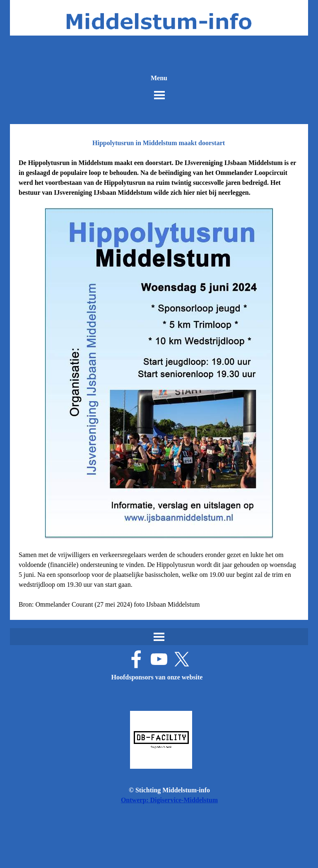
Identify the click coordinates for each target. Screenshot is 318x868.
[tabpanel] (159, 384)
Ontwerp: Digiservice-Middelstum (169, 800)
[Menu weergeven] (159, 95)
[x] (182, 659)
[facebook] (136, 659)
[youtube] (159, 659)
